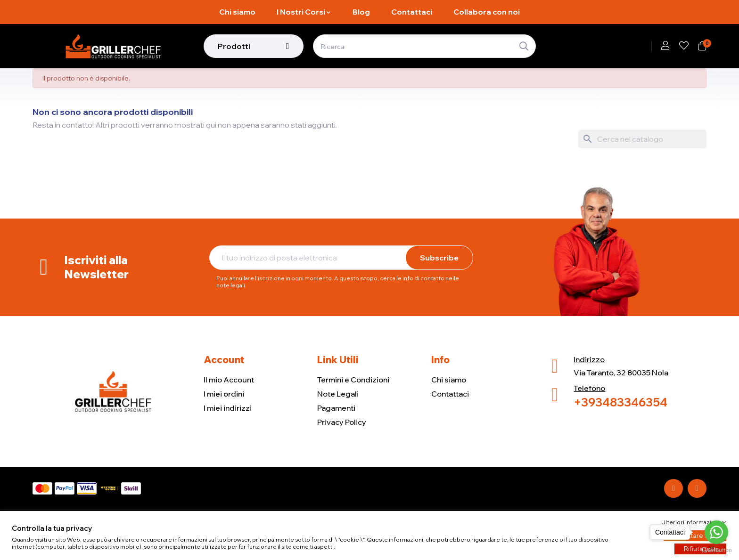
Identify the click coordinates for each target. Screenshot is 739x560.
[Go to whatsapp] (716, 532)
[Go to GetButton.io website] (716, 550)
